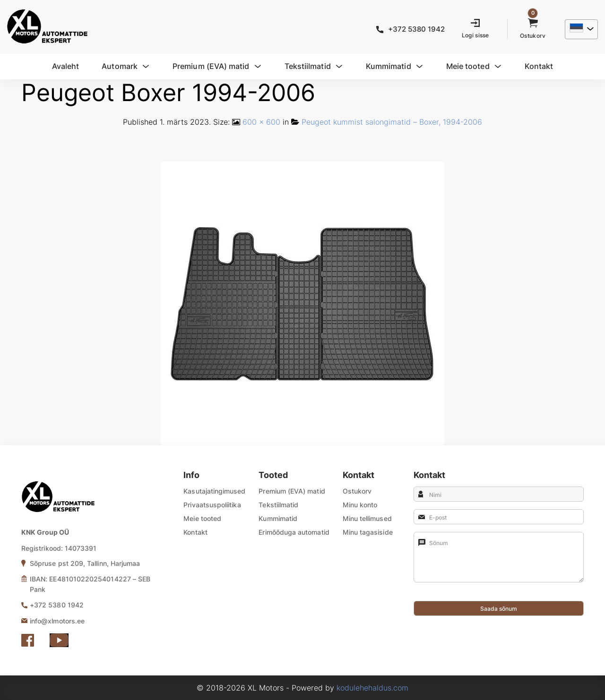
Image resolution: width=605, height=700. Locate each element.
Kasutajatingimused (214, 491)
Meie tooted (202, 518)
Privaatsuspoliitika (212, 505)
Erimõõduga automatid (294, 532)
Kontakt (195, 532)
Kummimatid (278, 518)
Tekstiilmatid (278, 505)
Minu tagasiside (368, 532)
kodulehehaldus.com (372, 688)
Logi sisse (475, 35)
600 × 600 (261, 122)
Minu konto (360, 505)
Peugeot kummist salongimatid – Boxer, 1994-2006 (392, 122)
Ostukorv (357, 491)
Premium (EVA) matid (292, 491)
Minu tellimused (367, 518)
